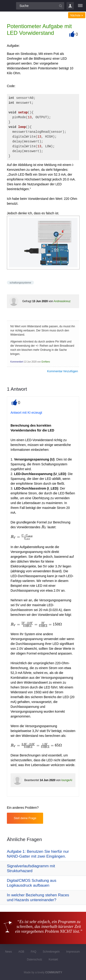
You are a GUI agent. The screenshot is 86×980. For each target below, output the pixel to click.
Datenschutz (35, 959)
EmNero (46, 362)
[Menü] (80, 6)
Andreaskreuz (62, 301)
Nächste (77, 15)
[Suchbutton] (61, 6)
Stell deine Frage (25, 818)
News (8, 952)
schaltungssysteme (20, 283)
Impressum (73, 952)
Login (70, 6)
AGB (21, 952)
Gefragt (27, 301)
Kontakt (53, 959)
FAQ (33, 952)
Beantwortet (32, 780)
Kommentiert (17, 362)
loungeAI (67, 780)
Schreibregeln (51, 952)
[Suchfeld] (40, 6)
